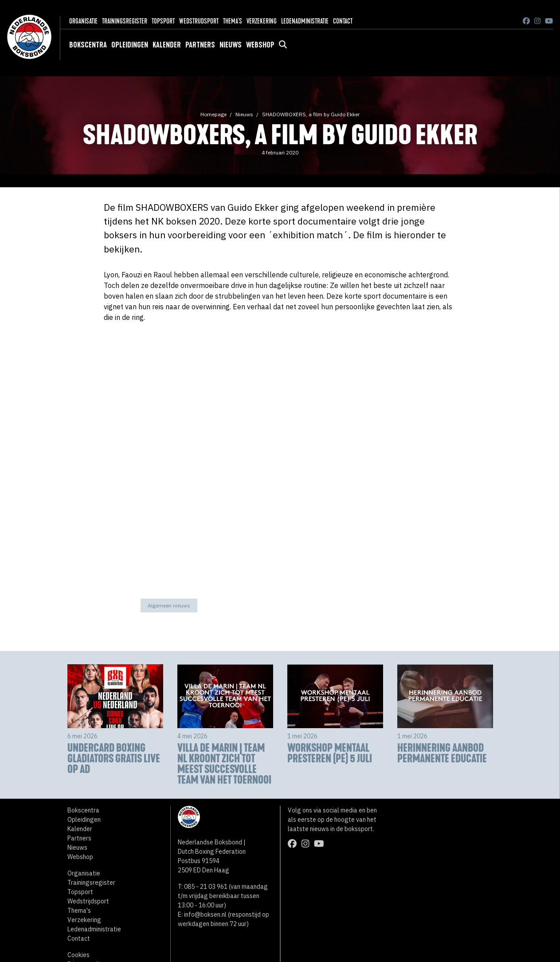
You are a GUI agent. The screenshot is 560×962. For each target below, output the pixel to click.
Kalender (167, 45)
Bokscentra (88, 45)
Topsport (163, 21)
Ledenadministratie (305, 21)
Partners (200, 45)
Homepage (213, 114)
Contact (343, 21)
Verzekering (262, 21)
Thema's (233, 21)
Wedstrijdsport (199, 21)
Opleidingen (130, 45)
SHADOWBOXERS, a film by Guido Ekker (311, 114)
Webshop (260, 45)
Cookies (78, 955)
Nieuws (231, 45)
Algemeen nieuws (169, 605)
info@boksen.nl (205, 915)
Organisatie (83, 21)
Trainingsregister (125, 21)
